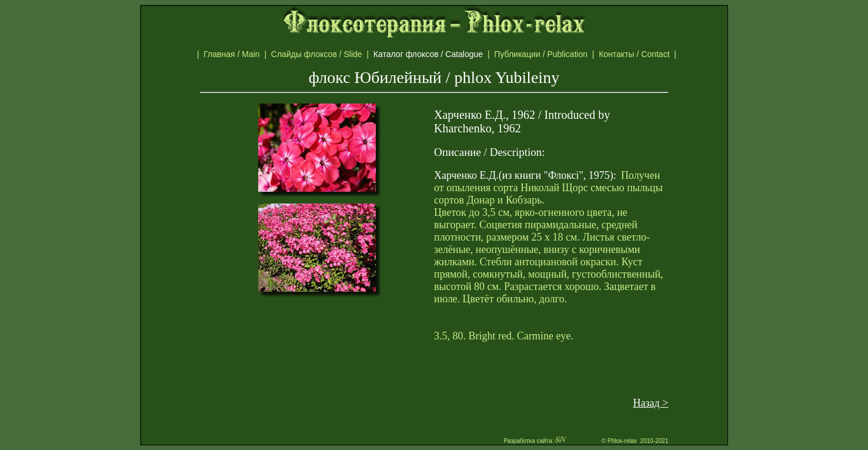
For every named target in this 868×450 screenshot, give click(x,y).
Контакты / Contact (647, 54)
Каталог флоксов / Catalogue (434, 54)
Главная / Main (234, 54)
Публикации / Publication (543, 54)
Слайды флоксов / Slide (319, 54)
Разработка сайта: (535, 441)
